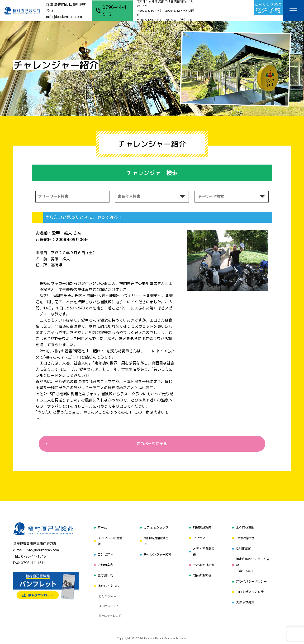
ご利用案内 (104, 562)
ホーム (100, 528)
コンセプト (104, 553)
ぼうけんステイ (107, 593)
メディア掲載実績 (203, 550)
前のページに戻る (150, 444)
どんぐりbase (106, 587)
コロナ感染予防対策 (250, 586)
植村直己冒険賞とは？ (155, 540)
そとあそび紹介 (203, 562)
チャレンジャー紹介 (157, 553)
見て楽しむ (104, 571)
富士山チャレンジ (109, 599)
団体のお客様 (202, 571)
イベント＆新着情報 (109, 540)
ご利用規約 (243, 546)
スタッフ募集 (245, 595)
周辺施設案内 (202, 528)
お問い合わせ (245, 537)
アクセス (198, 537)
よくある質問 (245, 528)
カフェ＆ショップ (155, 528)
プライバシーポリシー (252, 577)
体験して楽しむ (107, 580)
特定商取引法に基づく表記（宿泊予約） (253, 562)
